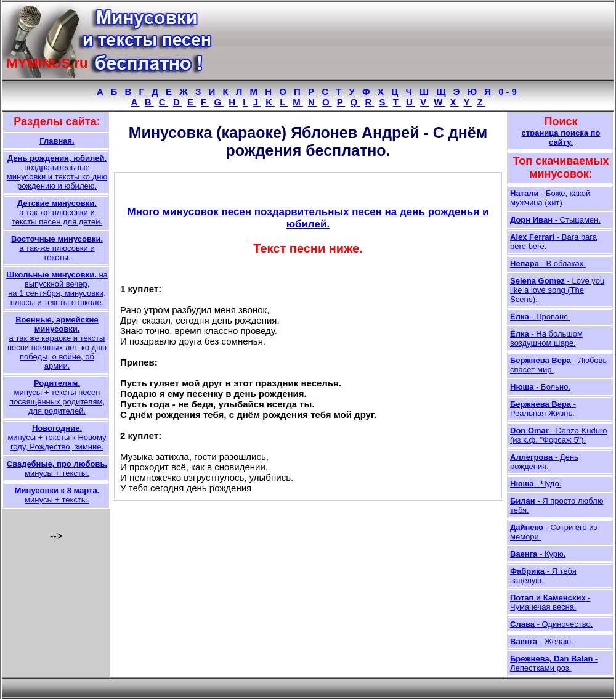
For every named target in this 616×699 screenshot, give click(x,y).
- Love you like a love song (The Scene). (557, 290)
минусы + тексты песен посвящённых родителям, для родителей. (57, 397)
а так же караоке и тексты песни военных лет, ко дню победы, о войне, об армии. (57, 343)
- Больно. (540, 387)
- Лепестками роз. (554, 663)
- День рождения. (544, 462)
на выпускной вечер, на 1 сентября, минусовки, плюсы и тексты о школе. (57, 288)
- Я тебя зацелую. (543, 576)
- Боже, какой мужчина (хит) (550, 198)
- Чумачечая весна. (550, 602)
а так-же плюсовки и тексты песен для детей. (57, 212)
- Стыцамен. (555, 220)
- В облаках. (548, 264)
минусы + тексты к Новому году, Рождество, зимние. (57, 437)
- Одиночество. (551, 624)
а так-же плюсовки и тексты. (57, 248)
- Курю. (538, 554)
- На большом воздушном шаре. (546, 338)
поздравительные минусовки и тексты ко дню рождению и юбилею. (57, 172)
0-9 (509, 92)
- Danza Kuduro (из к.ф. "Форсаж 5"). (559, 435)
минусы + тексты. (57, 468)
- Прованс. (540, 317)
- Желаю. (542, 641)
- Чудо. (536, 484)
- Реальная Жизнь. (543, 409)
